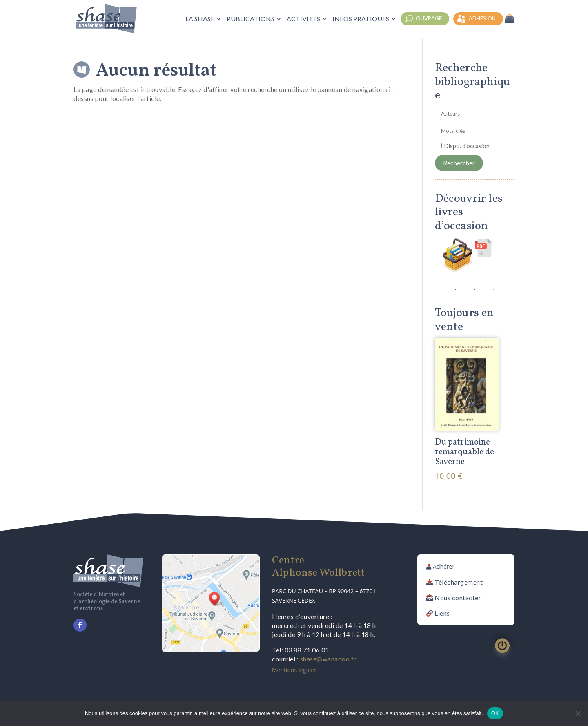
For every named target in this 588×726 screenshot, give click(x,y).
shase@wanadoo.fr (328, 659)
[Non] (578, 713)
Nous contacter (458, 598)
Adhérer (444, 566)
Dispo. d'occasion (467, 146)
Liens (442, 613)
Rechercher (459, 163)
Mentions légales (294, 670)
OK (495, 713)
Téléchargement (459, 582)
